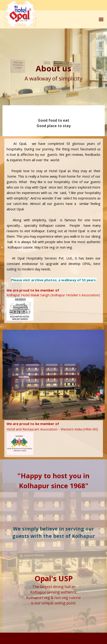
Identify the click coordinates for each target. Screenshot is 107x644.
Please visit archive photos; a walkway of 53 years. (54, 280)
